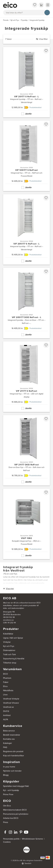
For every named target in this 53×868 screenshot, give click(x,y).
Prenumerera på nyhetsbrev (16, 814)
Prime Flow (8, 794)
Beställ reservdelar (12, 735)
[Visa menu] (48, 5)
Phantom (7, 678)
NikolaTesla (8, 690)
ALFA (6, 719)
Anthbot (7, 715)
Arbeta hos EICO (11, 818)
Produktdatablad (35, 107)
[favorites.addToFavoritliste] (46, 51)
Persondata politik (11, 839)
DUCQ (6, 711)
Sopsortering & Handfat (14, 659)
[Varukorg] (41, 5)
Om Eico (7, 806)
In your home (9, 767)
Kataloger (8, 743)
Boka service (9, 731)
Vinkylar (7, 642)
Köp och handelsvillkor (14, 756)
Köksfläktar (8, 634)
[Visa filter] (41, 39)
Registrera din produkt (13, 751)
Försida (6, 20)
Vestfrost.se (8, 707)
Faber (6, 682)
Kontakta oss (9, 739)
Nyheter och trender (12, 771)
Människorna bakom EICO (15, 810)
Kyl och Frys (9, 646)
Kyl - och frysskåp (11, 790)
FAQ (5, 747)
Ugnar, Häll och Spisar (13, 638)
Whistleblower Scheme (32, 839)
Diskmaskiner (9, 650)
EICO (5, 674)
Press (6, 822)
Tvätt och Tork (9, 654)
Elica (5, 686)
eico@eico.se (8, 620)
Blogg (6, 775)
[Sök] (47, 13)
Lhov (5, 695)
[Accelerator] (17, 5)
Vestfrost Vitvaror (11, 703)
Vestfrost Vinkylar (11, 699)
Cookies (7, 842)
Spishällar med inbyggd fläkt (16, 786)
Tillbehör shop (10, 663)
